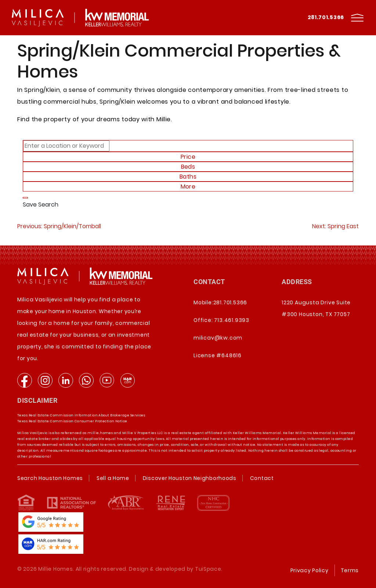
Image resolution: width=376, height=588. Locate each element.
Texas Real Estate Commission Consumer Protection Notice (72, 421)
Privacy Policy (310, 570)
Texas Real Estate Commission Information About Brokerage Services (81, 415)
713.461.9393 (232, 320)
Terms (350, 570)
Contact (262, 478)
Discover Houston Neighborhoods (190, 478)
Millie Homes (55, 569)
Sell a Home (113, 478)
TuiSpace (208, 569)
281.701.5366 (326, 17)
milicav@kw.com (218, 338)
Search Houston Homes (50, 478)
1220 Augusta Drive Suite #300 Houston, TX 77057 (316, 308)
